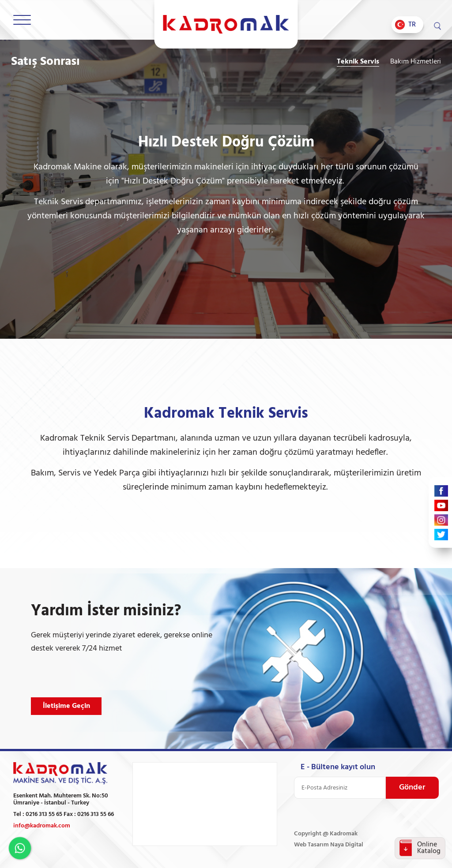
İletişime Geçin (66, 706)
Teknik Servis (358, 62)
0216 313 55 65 (44, 814)
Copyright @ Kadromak (326, 834)
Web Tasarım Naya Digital (329, 845)
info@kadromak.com (42, 826)
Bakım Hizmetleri (416, 62)
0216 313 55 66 (96, 814)
